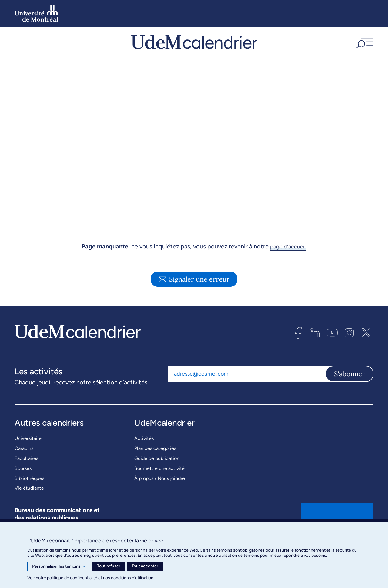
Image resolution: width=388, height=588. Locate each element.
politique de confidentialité (72, 578)
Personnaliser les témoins (59, 566)
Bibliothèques (29, 490)
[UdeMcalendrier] (194, 48)
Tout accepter (145, 566)
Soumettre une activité (159, 480)
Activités (144, 450)
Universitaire (28, 450)
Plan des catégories (155, 460)
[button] (364, 48)
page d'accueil (288, 259)
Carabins (24, 460)
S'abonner (350, 386)
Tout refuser (109, 566)
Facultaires (26, 470)
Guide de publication (157, 470)
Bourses (23, 480)
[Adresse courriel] (247, 386)
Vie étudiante (29, 500)
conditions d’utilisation (132, 578)
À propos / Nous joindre (160, 490)
